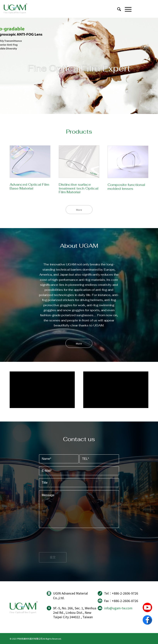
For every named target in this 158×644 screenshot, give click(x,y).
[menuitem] (117, 9)
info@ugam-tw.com (118, 608)
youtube (147, 607)
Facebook (147, 620)
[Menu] (126, 9)
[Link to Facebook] (151, 9)
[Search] (117, 9)
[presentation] (68, 543)
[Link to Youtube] (143, 9)
